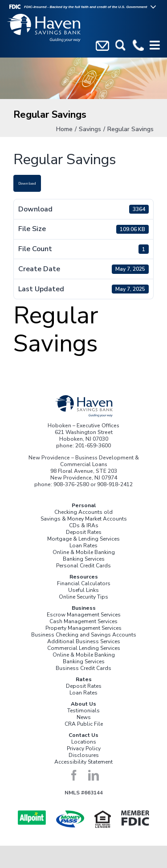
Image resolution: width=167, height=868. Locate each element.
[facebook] (74, 775)
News (84, 717)
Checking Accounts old (83, 512)
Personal (84, 505)
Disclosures (84, 755)
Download (27, 183)
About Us (83, 704)
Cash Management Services (83, 621)
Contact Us (83, 735)
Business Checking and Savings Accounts (84, 635)
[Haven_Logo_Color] (84, 398)
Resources (84, 577)
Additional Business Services (84, 641)
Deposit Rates (84, 532)
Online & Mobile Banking (84, 552)
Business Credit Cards (83, 668)
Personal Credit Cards (83, 566)
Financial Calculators (84, 583)
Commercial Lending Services (84, 648)
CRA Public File (84, 724)
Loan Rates (83, 546)
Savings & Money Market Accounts (84, 519)
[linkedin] (94, 775)
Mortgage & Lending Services (83, 539)
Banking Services (84, 559)
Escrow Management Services (84, 615)
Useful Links (83, 590)
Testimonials (83, 711)
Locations (84, 742)
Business (84, 608)
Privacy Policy (84, 748)
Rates (84, 679)
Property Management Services (83, 628)
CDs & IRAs (84, 525)
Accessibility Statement (83, 762)
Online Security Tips (83, 597)
